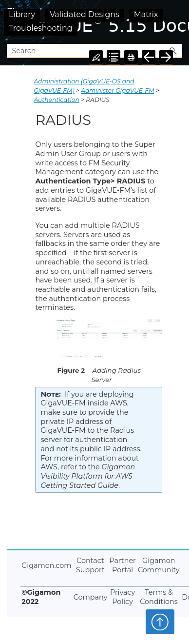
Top (160, 622)
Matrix (146, 14)
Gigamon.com (46, 565)
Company (91, 597)
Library (22, 14)
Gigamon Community (159, 565)
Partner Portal (123, 565)
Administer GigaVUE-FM (117, 91)
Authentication (56, 100)
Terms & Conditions (159, 597)
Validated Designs (85, 14)
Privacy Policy (123, 597)
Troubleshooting (41, 28)
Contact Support (90, 565)
